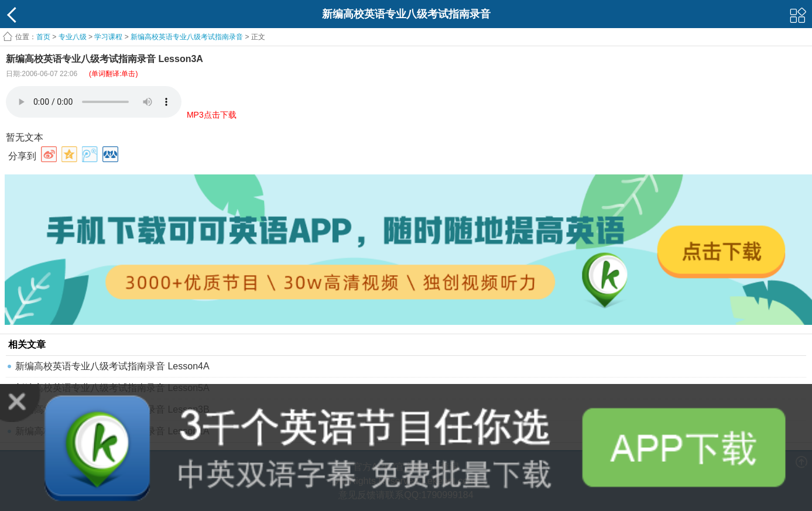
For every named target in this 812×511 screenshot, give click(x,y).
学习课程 (108, 37)
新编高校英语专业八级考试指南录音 (187, 37)
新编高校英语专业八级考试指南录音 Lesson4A (112, 366)
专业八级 (73, 37)
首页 (43, 37)
